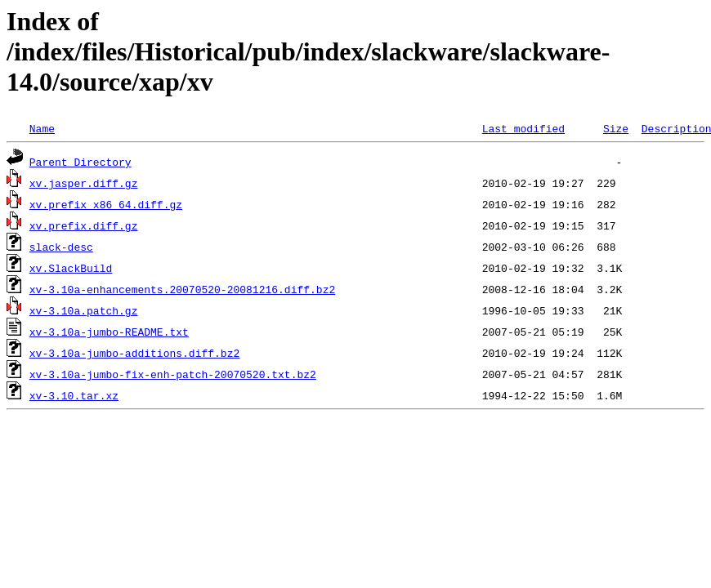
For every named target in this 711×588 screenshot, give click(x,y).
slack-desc (61, 247)
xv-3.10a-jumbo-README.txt (109, 332)
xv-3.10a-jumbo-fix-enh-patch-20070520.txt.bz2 (173, 374)
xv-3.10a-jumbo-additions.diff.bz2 (134, 353)
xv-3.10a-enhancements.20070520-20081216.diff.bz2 (182, 289)
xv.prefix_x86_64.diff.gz (106, 204)
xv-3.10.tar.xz (74, 395)
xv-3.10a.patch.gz (84, 310)
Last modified (523, 128)
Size (616, 128)
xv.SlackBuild (71, 268)
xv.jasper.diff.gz (84, 183)
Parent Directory (80, 162)
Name (42, 128)
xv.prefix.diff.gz (84, 225)
